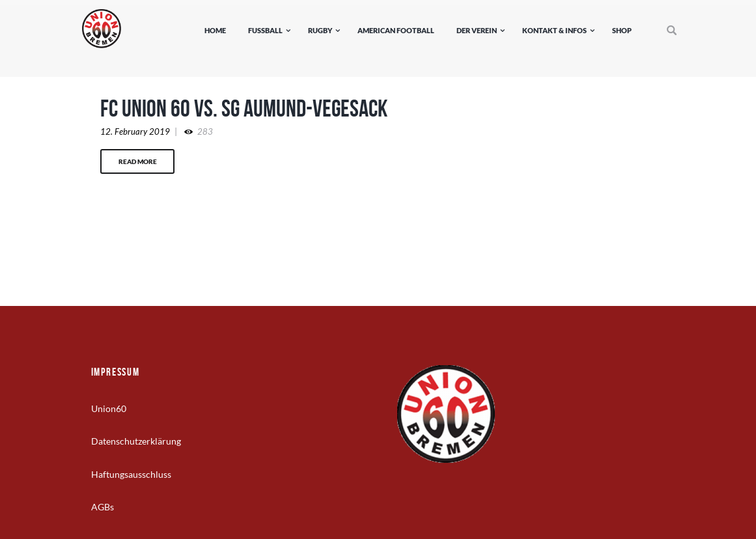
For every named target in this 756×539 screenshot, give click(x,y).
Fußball (265, 30)
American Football (396, 30)
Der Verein (477, 30)
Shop (622, 30)
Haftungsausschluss (131, 474)
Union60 (109, 408)
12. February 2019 (135, 131)
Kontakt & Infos (554, 30)
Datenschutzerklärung (136, 441)
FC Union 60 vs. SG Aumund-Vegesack (244, 108)
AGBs (103, 507)
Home (215, 30)
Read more (138, 161)
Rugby (320, 30)
